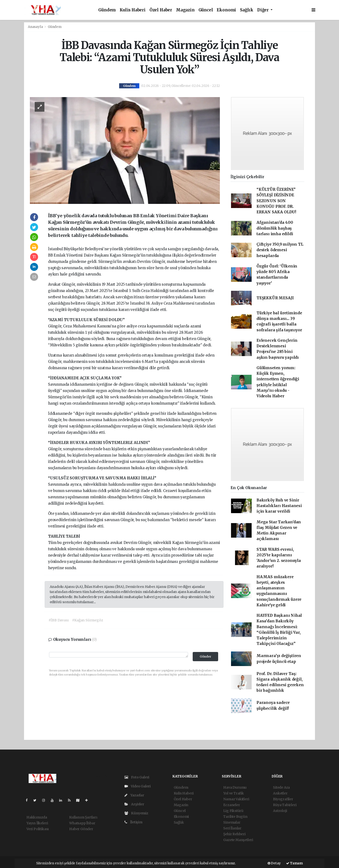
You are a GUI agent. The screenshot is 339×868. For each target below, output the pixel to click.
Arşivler (134, 804)
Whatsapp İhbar (82, 823)
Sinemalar (232, 822)
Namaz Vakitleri (236, 799)
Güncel (206, 10)
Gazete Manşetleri (238, 840)
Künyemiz (136, 813)
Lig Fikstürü (233, 811)
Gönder (206, 656)
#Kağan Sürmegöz (87, 620)
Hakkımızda (37, 817)
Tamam (294, 863)
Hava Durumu (235, 787)
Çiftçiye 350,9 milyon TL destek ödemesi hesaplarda (280, 250)
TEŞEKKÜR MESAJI (275, 298)
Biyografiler (283, 799)
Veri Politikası (38, 829)
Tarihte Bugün (235, 817)
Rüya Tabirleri (285, 805)
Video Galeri (138, 786)
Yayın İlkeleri (37, 823)
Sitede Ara (281, 787)
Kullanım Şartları (83, 817)
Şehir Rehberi (234, 834)
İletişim (133, 822)
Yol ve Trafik (234, 793)
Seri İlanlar (232, 828)
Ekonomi (226, 10)
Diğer (263, 10)
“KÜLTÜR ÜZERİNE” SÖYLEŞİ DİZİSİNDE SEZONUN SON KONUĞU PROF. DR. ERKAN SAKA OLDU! (276, 201)
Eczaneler (232, 805)
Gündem (107, 10)
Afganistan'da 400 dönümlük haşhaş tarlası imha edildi (275, 228)
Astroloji (280, 811)
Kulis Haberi (133, 10)
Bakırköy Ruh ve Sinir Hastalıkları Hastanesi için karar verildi (279, 506)
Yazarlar (134, 795)
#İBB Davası (59, 620)
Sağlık (247, 10)
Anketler (280, 793)
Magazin (185, 10)
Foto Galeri (137, 777)
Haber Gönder (81, 829)
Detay (274, 863)
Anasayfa (36, 27)
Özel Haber (161, 10)
